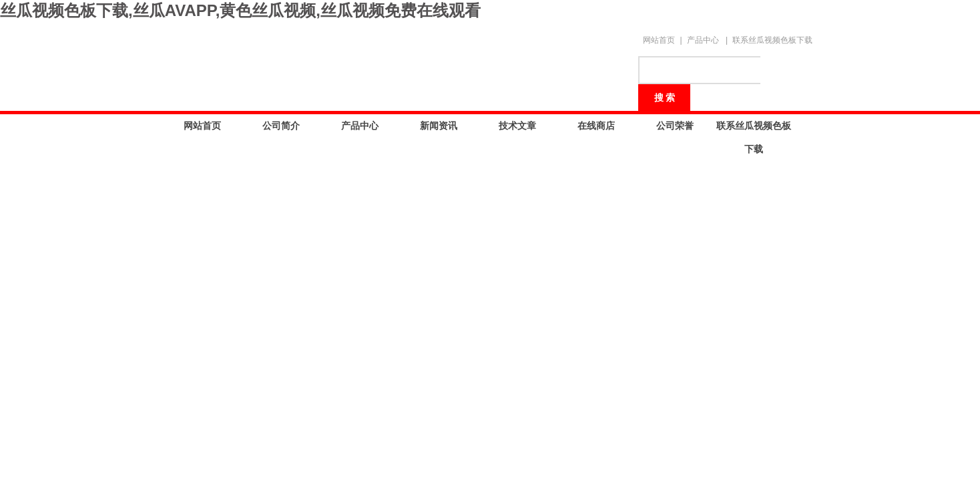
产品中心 (703, 40)
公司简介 (281, 126)
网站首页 (659, 40)
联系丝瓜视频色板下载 (772, 40)
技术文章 (517, 126)
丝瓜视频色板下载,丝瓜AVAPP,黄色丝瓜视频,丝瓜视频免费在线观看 (240, 10)
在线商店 (596, 126)
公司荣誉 (675, 126)
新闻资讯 (439, 126)
